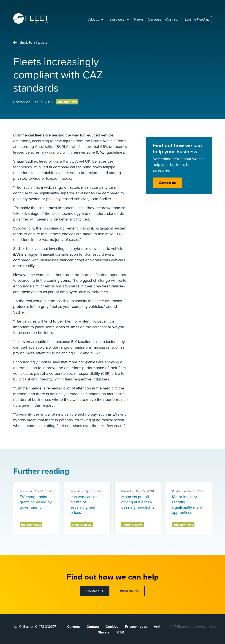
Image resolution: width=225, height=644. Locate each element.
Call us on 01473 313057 (38, 627)
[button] (96, 19)
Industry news (67, 102)
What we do (129, 591)
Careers (154, 19)
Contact (172, 19)
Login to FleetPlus (197, 20)
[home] (31, 18)
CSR (121, 632)
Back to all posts (33, 42)
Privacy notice (136, 627)
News (139, 19)
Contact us (167, 183)
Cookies (112, 627)
